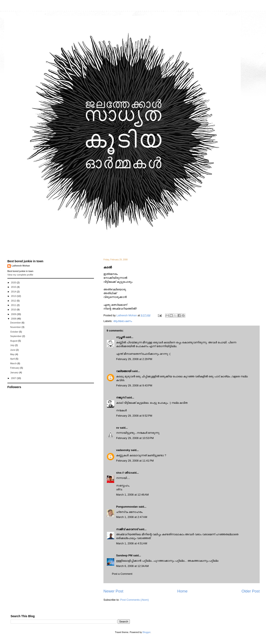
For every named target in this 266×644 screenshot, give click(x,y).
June (13, 350)
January (15, 372)
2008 (14, 319)
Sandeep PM (124, 555)
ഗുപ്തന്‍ (120, 337)
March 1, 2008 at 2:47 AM (132, 517)
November (16, 327)
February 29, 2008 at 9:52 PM (134, 416)
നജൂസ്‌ (121, 397)
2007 (14, 378)
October (15, 332)
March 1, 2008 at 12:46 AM (132, 495)
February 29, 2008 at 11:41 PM (135, 461)
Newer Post (113, 591)
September (16, 336)
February (15, 368)
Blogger (146, 632)
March (14, 363)
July (13, 345)
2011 (14, 305)
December (16, 323)
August (14, 341)
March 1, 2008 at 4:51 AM (132, 543)
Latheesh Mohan (21, 266)
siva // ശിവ (123, 473)
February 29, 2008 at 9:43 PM (134, 385)
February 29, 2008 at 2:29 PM (134, 359)
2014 (14, 292)
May (13, 354)
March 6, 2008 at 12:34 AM (132, 566)
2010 (14, 310)
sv (118, 428)
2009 (14, 314)
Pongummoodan (127, 507)
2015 (14, 287)
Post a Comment (122, 574)
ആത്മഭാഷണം (123, 321)
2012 (14, 301)
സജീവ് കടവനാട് (127, 529)
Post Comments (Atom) (135, 600)
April (13, 359)
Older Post (251, 591)
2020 (14, 283)
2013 (14, 296)
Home (183, 591)
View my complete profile (20, 275)
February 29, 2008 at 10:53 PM (135, 438)
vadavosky (123, 450)
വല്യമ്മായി (124, 371)
